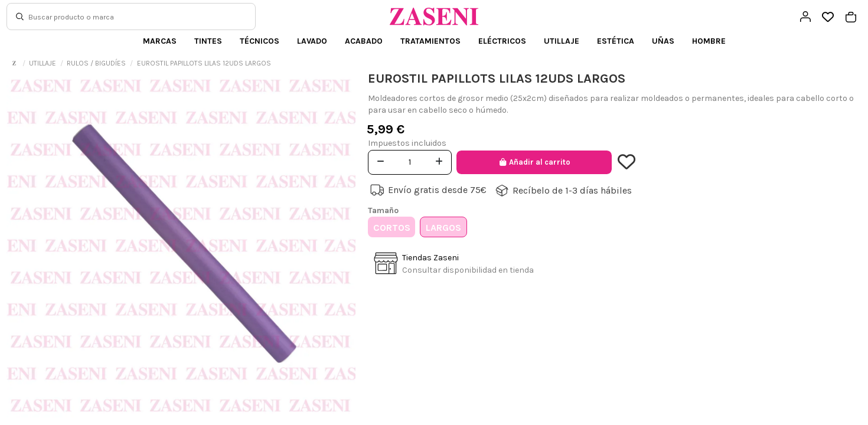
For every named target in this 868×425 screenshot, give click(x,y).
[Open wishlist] (828, 17)
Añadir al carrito (534, 162)
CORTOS (392, 228)
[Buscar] (20, 17)
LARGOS (443, 228)
